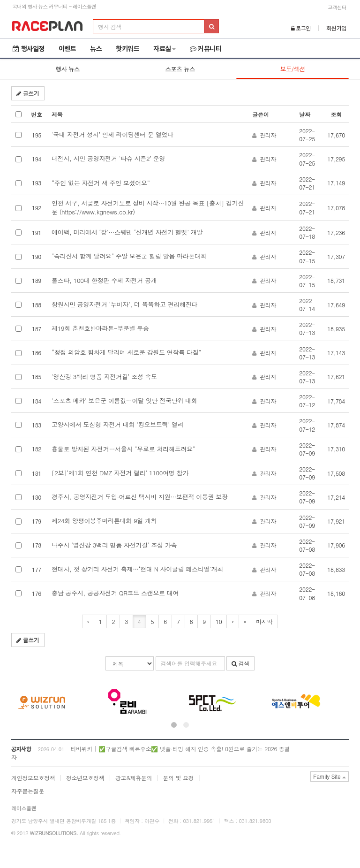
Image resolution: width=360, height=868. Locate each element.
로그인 (301, 28)
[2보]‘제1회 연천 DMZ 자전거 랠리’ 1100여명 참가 (120, 473)
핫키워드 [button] (127, 48)
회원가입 (336, 28)
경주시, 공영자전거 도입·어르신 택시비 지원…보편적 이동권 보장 (140, 497)
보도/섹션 (292, 69)
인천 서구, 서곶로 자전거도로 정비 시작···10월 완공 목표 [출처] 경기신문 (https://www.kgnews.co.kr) (148, 207)
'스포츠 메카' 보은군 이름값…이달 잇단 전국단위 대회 (124, 400)
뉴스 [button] (96, 48)
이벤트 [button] (67, 48)
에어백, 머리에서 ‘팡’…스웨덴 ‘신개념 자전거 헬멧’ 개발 (127, 232)
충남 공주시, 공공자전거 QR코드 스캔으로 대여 (115, 593)
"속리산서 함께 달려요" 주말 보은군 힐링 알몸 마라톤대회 (129, 256)
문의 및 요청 (178, 778)
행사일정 (29, 48)
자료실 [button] (165, 48)
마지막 (264, 621)
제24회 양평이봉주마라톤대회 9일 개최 (104, 521)
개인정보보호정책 (33, 778)
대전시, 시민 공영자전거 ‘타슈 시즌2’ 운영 (108, 158)
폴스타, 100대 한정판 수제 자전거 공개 (104, 280)
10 (219, 621)
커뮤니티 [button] (206, 48)
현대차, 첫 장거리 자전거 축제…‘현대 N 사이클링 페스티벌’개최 (137, 569)
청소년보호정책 (85, 778)
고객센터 (337, 7)
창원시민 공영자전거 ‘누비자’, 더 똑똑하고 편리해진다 (124, 304)
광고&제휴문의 (134, 778)
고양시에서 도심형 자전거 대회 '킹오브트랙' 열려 (117, 424)
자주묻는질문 (28, 791)
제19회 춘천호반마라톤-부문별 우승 (100, 328)
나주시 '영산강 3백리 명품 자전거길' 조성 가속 (114, 545)
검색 (240, 663)
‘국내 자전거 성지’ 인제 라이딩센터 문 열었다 (112, 134)
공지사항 (21, 749)
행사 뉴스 (67, 69)
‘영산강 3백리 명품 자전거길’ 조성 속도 (104, 377)
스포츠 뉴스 (180, 69)
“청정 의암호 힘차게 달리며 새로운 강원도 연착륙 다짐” (126, 352)
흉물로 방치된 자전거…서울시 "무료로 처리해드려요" (123, 449)
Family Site (330, 776)
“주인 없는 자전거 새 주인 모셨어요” (101, 183)
